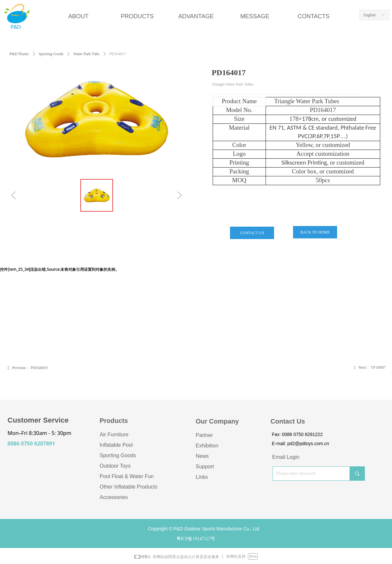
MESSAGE (255, 16)
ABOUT (78, 16)
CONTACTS (314, 16)
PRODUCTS (137, 16)
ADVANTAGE (196, 16)
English (370, 15)
